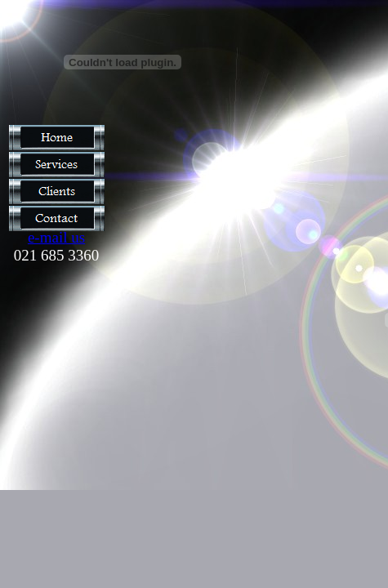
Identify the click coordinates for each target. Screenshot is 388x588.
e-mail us (56, 237)
